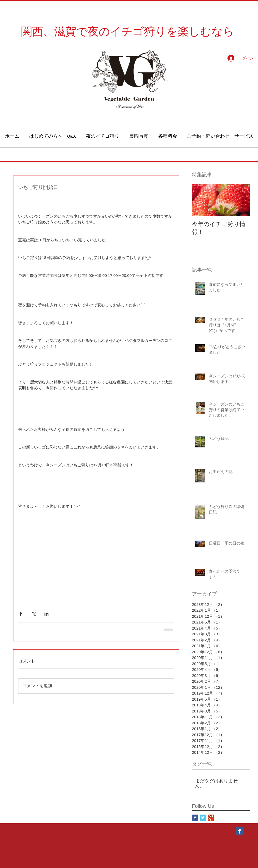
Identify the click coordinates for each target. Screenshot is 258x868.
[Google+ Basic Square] (211, 818)
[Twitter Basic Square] (203, 818)
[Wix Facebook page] (240, 831)
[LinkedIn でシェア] (46, 614)
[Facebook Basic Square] (195, 818)
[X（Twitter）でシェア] (34, 614)
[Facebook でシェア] (21, 614)
